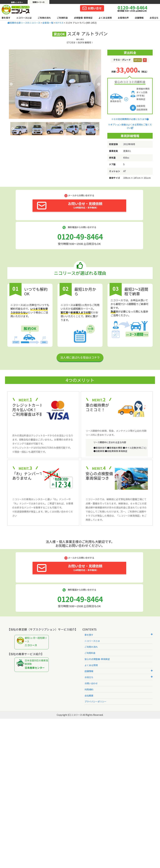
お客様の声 (123, 18)
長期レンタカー (17, 2)
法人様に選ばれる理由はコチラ (80, 357)
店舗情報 (139, 18)
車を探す (6, 18)
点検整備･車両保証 (83, 18)
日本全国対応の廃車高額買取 (32, 664)
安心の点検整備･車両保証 (97, 659)
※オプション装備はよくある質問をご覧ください (130, 126)
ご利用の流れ (44, 18)
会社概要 (89, 696)
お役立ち (154, 18)
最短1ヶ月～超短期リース (32, 642)
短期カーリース (39, 2)
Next (99, 84)
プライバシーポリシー (95, 701)
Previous (11, 84)
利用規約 (89, 689)
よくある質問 (105, 18)
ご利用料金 (62, 18)
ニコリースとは (24, 18)
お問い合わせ (91, 683)
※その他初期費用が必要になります (130, 119)
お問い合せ (92, 8)
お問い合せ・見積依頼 (70, 205)
